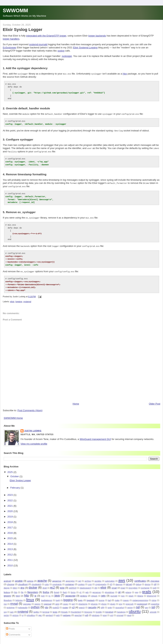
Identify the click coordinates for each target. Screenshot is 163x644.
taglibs (36, 610)
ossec (66, 602)
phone (104, 602)
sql (138, 605)
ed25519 (73, 586)
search (82, 605)
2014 (10, 541)
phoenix (94, 602)
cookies (81, 582)
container (70, 582)
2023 (10, 493)
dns (22, 585)
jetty (103, 593)
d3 (111, 582)
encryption (133, 586)
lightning (19, 598)
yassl (129, 613)
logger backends (97, 36)
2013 (10, 547)
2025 (10, 470)
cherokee (155, 578)
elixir (12, 299)
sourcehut (120, 605)
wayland (49, 613)
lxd (109, 598)
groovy (7, 593)
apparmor (57, 578)
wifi (87, 613)
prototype (11, 605)
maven (126, 598)
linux (30, 597)
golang (128, 590)
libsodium (8, 598)
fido (16, 590)
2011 (10, 558)
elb (96, 586)
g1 (80, 590)
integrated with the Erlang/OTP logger (46, 36)
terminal (46, 610)
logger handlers (11, 39)
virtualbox (31, 613)
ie (35, 593)
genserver (97, 590)
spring (130, 605)
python (35, 605)
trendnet (109, 610)
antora (30, 578)
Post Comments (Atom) (30, 408)
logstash (91, 598)
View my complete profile (34, 442)
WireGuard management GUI (95, 437)
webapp (67, 613)
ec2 (52, 585)
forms (73, 590)
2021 (10, 503)
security (92, 605)
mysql (14, 601)
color (47, 582)
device (148, 582)
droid (44, 586)
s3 (73, 605)
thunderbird (76, 610)
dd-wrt (129, 582)
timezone (88, 610)
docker (33, 585)
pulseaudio (23, 605)
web (58, 613)
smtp (110, 605)
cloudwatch (36, 582)
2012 (10, 552)
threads (64, 610)
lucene (101, 598)
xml (112, 613)
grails (147, 589)
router (65, 605)
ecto (62, 585)
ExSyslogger (10, 48)
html (18, 593)
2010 (10, 563)
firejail (57, 590)
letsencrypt (152, 594)
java (57, 593)
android (7, 578)
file (22, 590)
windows (96, 613)
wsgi (105, 613)
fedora (7, 590)
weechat (78, 613)
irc (49, 594)
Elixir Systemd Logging (85, 48)
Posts (10, 626)
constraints (57, 582)
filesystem (33, 590)
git (119, 590)
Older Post (155, 402)
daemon (119, 582)
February (16, 485)
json (123, 594)
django (7, 586)
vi (23, 613)
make (117, 598)
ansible (19, 578)
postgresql (142, 602)
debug (139, 582)
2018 (10, 520)
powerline (155, 602)
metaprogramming (140, 598)
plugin (113, 602)
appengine (70, 579)
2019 (10, 514)
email (114, 585)
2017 (10, 525)
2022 (10, 498)
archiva (88, 579)
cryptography (101, 582)
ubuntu (135, 609)
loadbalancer (47, 598)
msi (5, 602)
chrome (11, 582)
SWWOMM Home (13, 416)
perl (73, 602)
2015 (10, 536)
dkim (15, 586)
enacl (123, 586)
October (15, 474)
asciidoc (98, 579)
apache (42, 578)
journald (114, 594)
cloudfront (23, 582)
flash (65, 590)
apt (80, 579)
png (120, 602)
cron (90, 582)
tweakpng (121, 610)
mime (154, 598)
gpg (136, 590)
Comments (13, 632)
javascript (70, 593)
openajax (27, 602)
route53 (56, 605)
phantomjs (83, 602)
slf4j (102, 605)
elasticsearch (85, 586)
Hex (125, 74)
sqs (146, 605)
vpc (40, 613)
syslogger (67, 56)
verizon (16, 613)
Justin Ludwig (33, 429)
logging (19, 299)
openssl (48, 602)
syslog (61, 51)
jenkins (84, 593)
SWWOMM (15, 10)
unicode (153, 610)
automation (110, 579)
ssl (153, 605)
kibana (140, 594)
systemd (27, 299)
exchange (145, 586)
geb (87, 590)
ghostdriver (109, 590)
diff (155, 582)
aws (122, 578)
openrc (37, 602)
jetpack (94, 594)
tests (55, 610)
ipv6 (43, 594)
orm (57, 602)
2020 (10, 509)
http (26, 593)
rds (46, 605)
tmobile (99, 610)
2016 (10, 531)
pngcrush (130, 602)
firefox (46, 590)
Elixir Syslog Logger (23, 30)
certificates (140, 578)
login (80, 598)
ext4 (155, 586)
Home (76, 402)
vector (6, 613)
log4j (58, 598)
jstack (131, 594)
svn (12, 610)
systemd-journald (38, 44)
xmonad (120, 613)
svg (5, 610)
